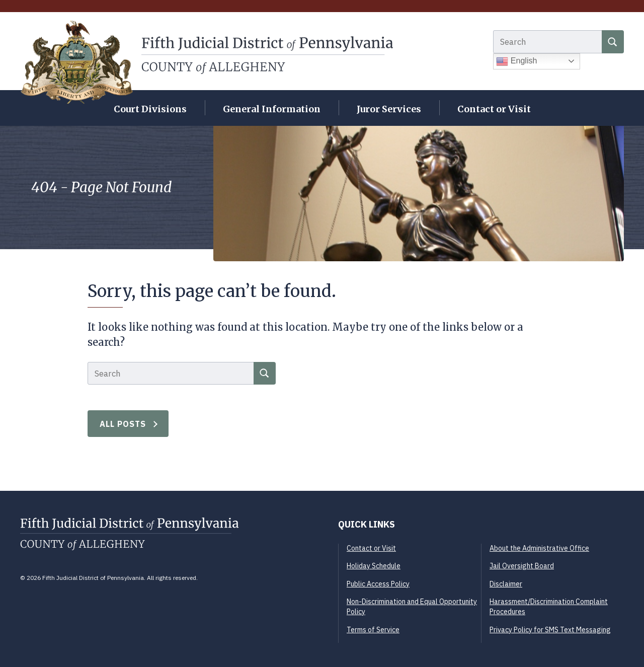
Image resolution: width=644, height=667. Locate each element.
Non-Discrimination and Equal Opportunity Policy (412, 607)
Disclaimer (506, 584)
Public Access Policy (378, 584)
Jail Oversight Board (522, 566)
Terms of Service (373, 630)
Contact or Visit (494, 109)
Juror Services (389, 109)
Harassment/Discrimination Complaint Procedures (549, 607)
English (516, 61)
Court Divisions (150, 109)
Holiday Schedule (374, 566)
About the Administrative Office (539, 548)
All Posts (123, 424)
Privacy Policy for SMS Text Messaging (550, 630)
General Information (272, 109)
